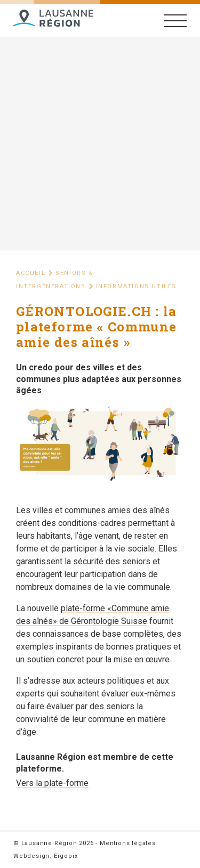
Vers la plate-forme (52, 783)
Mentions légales (128, 843)
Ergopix (66, 856)
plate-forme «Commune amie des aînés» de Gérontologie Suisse (93, 615)
